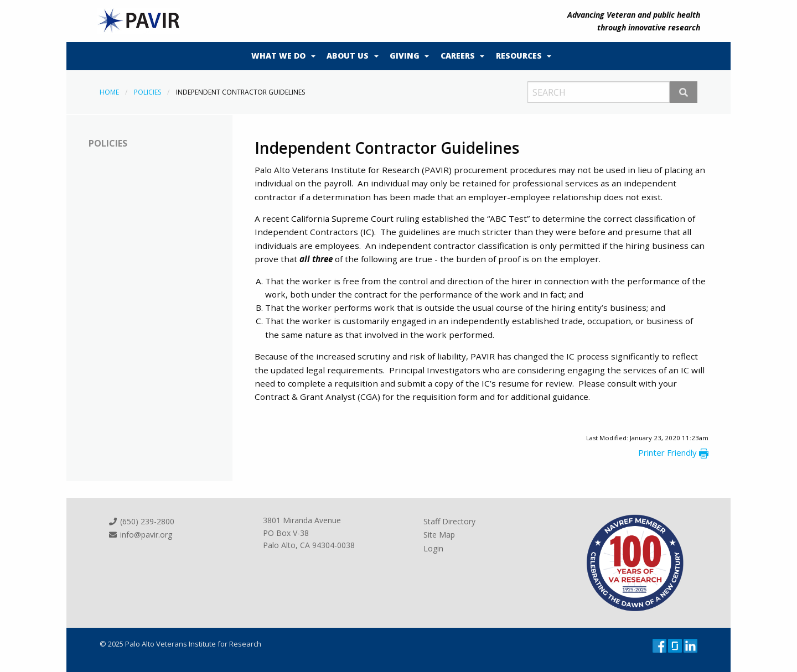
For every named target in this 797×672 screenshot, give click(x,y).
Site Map (439, 535)
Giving (405, 56)
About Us (348, 56)
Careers (458, 56)
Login (433, 548)
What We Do (278, 56)
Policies (148, 92)
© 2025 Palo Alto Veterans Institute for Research (180, 644)
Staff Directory (449, 521)
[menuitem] (281, 56)
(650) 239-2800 (141, 521)
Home (109, 92)
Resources (519, 56)
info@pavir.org (140, 535)
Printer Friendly (673, 452)
